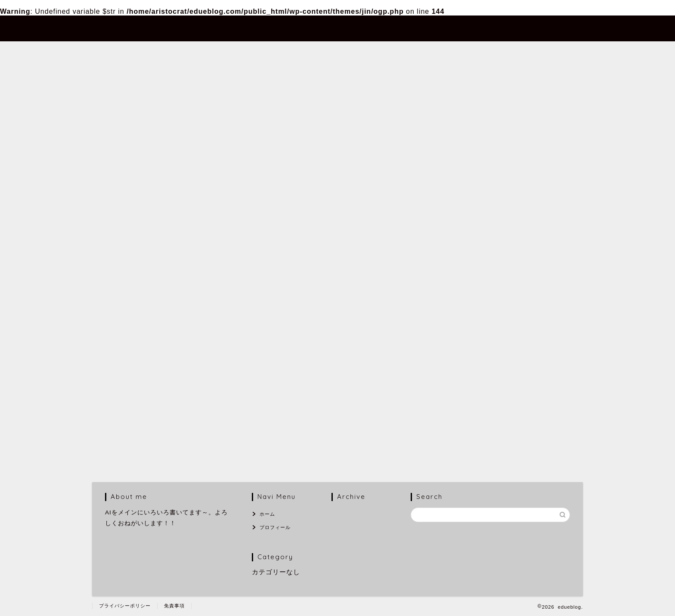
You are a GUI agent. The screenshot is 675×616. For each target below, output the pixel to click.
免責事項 (174, 606)
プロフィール (515, 29)
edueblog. (115, 28)
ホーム (461, 29)
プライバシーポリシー (125, 606)
